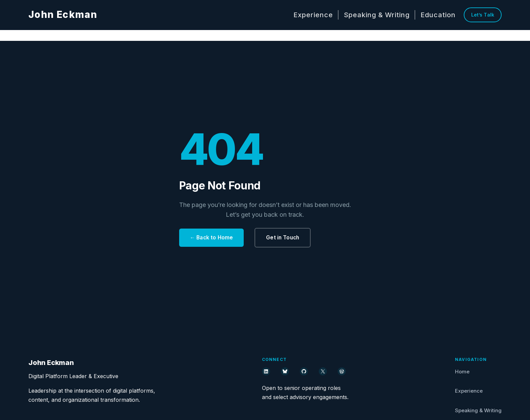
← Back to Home (212, 237)
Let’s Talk (483, 15)
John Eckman (63, 15)
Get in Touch (285, 237)
